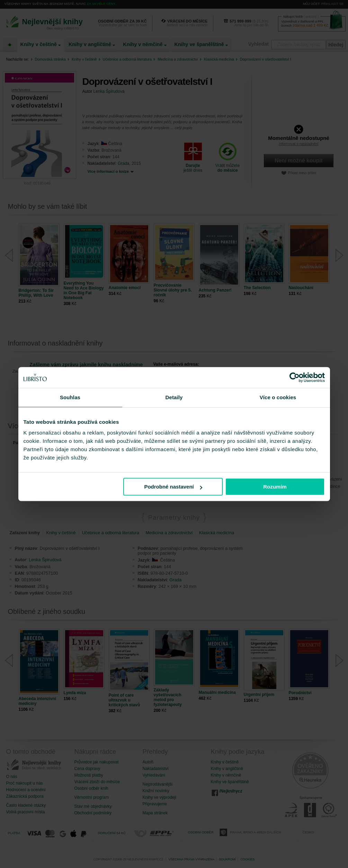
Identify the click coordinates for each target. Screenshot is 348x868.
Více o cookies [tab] (278, 397)
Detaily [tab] (174, 397)
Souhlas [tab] (70, 397)
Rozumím (275, 487)
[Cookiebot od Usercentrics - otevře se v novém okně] (295, 377)
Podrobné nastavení (173, 487)
